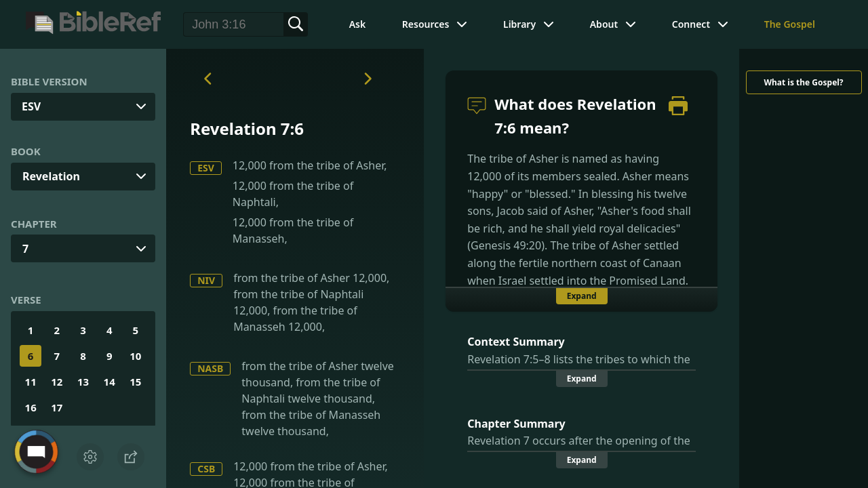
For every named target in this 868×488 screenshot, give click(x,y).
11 (31, 382)
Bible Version (49, 81)
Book (26, 151)
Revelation (51, 176)
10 (135, 356)
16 (31, 407)
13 (83, 382)
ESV (206, 168)
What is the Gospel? (803, 82)
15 (135, 382)
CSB (206, 469)
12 (57, 382)
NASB (210, 368)
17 (57, 407)
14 (110, 382)
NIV (206, 280)
